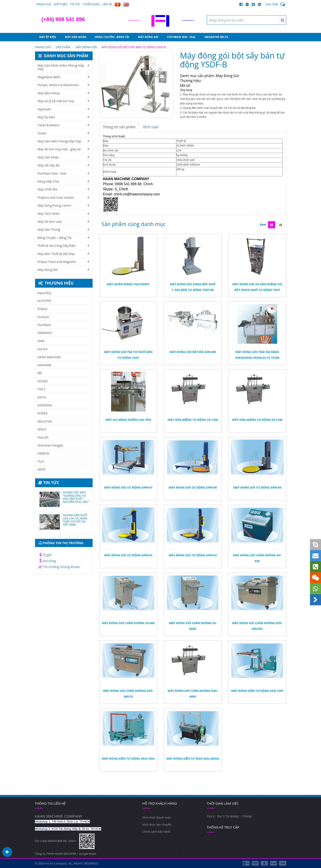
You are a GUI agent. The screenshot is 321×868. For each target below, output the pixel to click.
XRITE (41, 469)
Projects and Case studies (63, 197)
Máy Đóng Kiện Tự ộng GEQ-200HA (193, 759)
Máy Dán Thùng (63, 229)
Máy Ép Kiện (48, 37)
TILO (41, 461)
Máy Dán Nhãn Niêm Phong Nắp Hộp (63, 67)
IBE (40, 373)
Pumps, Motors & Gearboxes (63, 85)
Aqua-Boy (44, 293)
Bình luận (151, 127)
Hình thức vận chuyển (157, 825)
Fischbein (44, 325)
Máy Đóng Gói (148, 37)
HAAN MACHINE (49, 357)
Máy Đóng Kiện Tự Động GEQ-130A (128, 759)
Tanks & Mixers (63, 125)
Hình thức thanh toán (157, 817)
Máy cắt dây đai (63, 165)
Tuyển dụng (91, 4)
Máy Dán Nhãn (76, 37)
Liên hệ (107, 4)
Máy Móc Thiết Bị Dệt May (63, 254)
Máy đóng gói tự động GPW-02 (193, 555)
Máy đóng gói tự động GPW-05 (257, 487)
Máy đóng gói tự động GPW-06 (193, 487)
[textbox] (246, 20)
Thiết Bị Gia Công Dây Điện (63, 246)
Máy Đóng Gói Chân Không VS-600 (128, 623)
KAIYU (42, 397)
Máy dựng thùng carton (63, 205)
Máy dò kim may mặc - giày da (63, 149)
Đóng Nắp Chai (63, 181)
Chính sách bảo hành (156, 832)
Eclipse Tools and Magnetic (63, 262)
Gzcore (42, 349)
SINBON (43, 453)
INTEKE (43, 381)
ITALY (41, 389)
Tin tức (75, 4)
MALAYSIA (45, 421)
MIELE (42, 429)
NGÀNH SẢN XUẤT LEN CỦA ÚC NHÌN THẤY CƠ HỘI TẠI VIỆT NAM (75, 520)
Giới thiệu (61, 4)
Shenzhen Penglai (50, 445)
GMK (41, 341)
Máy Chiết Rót (63, 189)
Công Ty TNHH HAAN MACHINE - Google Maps (66, 854)
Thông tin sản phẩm (119, 127)
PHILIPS (43, 437)
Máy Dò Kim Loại (63, 222)
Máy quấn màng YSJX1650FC (128, 284)
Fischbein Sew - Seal (182, 37)
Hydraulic (63, 109)
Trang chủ (44, 4)
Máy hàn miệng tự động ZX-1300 (193, 420)
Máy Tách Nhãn (63, 214)
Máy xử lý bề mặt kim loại (63, 101)
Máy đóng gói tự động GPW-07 (128, 487)
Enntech (43, 317)
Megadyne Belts (216, 37)
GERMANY (45, 333)
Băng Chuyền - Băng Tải (112, 37)
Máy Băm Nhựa (63, 93)
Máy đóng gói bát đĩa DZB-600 (193, 352)
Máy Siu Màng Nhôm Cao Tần (128, 420)
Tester (63, 133)
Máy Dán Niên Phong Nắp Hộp (63, 141)
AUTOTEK (44, 301)
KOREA (42, 413)
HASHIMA (44, 365)
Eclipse (42, 309)
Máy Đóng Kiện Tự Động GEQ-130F (257, 691)
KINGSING (45, 405)
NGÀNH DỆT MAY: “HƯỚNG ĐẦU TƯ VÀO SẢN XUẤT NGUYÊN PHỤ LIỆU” (76, 497)
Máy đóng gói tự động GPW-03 (128, 555)
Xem (263, 225)
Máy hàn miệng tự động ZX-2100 (257, 420)
